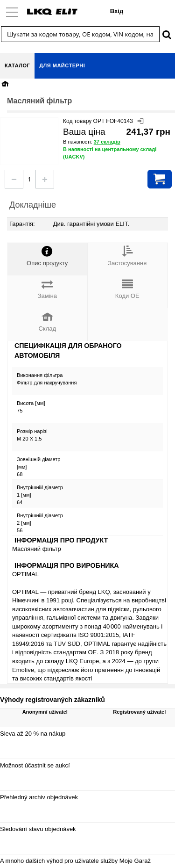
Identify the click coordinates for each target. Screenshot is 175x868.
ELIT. (122, 224)
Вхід (117, 11)
